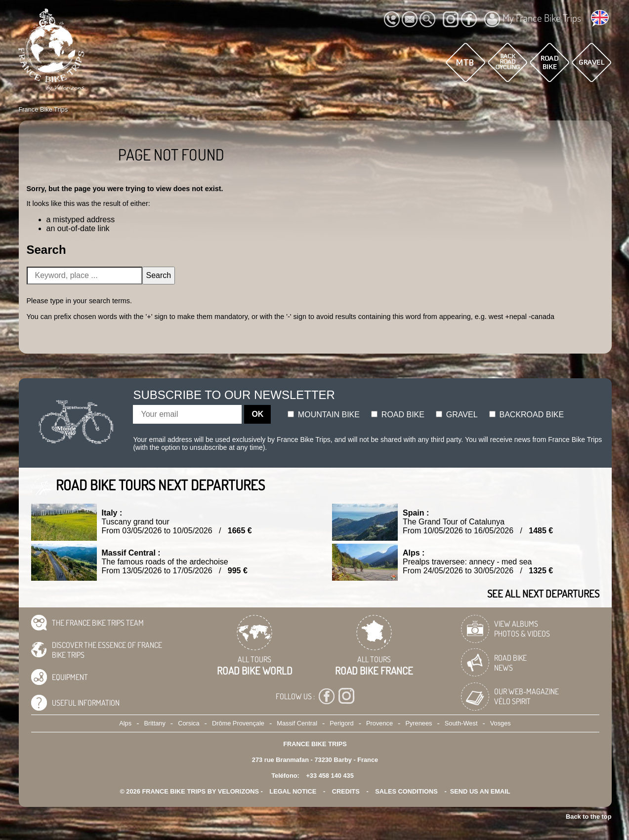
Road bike (398, 415)
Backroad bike (526, 415)
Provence (379, 723)
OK (257, 414)
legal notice (293, 791)
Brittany (154, 723)
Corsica (189, 723)
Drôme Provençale (238, 723)
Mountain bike (324, 415)
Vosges (501, 723)
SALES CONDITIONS (406, 791)
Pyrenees (419, 723)
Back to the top (588, 817)
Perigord (341, 723)
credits (346, 791)
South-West (461, 723)
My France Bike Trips (533, 19)
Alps (125, 723)
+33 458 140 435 (330, 776)
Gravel (457, 415)
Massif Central (297, 723)
